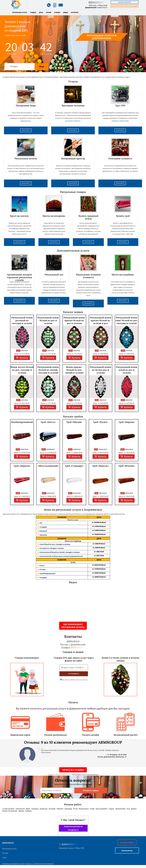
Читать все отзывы (73, 770)
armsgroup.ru (29, 864)
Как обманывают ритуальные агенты (73, 626)
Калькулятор (125, 2)
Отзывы (57, 13)
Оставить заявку (127, 842)
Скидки (33, 13)
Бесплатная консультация (124, 6)
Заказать (26, 130)
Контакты (75, 13)
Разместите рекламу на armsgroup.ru (73, 828)
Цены (41, 13)
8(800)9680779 (98, 2)
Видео (66, 13)
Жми (42, 67)
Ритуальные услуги (20, 13)
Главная (51, 775)
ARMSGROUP (8, 843)
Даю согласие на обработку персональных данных (74, 680)
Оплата (49, 13)
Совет (4, 857)
